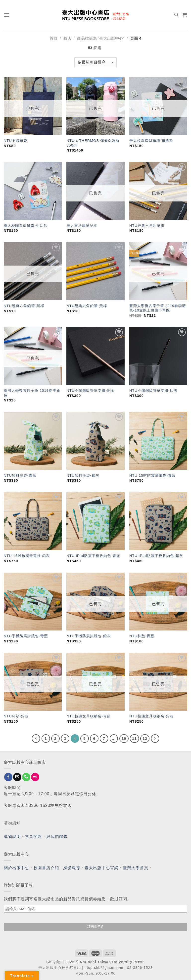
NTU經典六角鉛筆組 (147, 226)
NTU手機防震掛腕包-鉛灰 (89, 636)
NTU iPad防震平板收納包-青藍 (93, 556)
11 (134, 738)
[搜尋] (176, 15)
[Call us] (26, 777)
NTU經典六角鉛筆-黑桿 (24, 306)
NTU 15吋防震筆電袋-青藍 (152, 475)
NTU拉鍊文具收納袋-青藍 (89, 716)
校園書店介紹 (46, 868)
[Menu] (7, 15)
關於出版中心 (17, 868)
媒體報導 (72, 868)
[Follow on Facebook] (8, 777)
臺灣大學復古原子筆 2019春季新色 (32, 393)
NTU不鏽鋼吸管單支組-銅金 (91, 391)
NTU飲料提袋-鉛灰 (83, 475)
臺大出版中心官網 (102, 868)
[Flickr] (35, 777)
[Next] (155, 739)
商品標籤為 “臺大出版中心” (101, 38)
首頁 (53, 38)
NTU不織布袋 (16, 141)
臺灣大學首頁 (136, 868)
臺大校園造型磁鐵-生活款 (26, 226)
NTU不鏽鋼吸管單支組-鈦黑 (153, 391)
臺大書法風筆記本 (82, 226)
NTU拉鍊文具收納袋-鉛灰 (151, 716)
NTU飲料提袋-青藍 (20, 475)
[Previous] (36, 739)
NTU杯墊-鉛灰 (16, 716)
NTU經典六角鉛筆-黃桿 (87, 306)
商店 (67, 38)
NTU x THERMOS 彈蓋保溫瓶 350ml (93, 143)
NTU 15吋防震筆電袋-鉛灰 (27, 556)
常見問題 (34, 837)
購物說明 (12, 837)
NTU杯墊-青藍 (142, 636)
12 (145, 738)
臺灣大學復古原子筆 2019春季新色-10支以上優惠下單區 (158, 308)
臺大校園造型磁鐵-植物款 (151, 141)
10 (124, 738)
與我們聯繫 (57, 837)
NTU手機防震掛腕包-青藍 (26, 636)
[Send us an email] (17, 777)
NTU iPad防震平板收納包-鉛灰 (156, 556)
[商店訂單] (95, 62)
